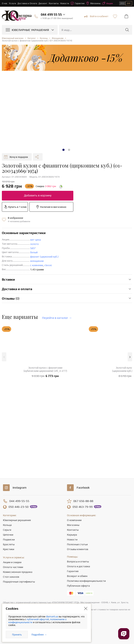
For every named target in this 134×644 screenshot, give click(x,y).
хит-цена (36, 240)
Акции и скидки (12, 562)
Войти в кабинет (96, 16)
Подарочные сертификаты (19, 582)
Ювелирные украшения (17, 520)
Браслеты (9, 544)
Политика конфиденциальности (86, 581)
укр (122, 3)
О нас (5, 3)
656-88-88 (83, 501)
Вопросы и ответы (78, 561)
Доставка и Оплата (27, 3)
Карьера (72, 535)
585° (33, 248)
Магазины (93, 3)
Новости (65, 3)
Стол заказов (11, 577)
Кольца (7, 525)
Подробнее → (39, 635)
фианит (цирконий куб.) (44, 257)
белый (34, 252)
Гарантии (78, 3)
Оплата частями (13, 567)
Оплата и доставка (79, 566)
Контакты (54, 3)
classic (48, 265)
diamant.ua (52, 617)
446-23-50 (19, 507)
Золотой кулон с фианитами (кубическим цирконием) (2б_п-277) (45, 369)
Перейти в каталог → (57, 318)
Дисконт (43, 3)
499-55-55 (19, 501)
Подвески (9, 539)
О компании (74, 520)
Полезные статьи (77, 544)
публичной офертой (38, 619)
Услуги (12, 3)
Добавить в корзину (38, 195)
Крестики (9, 549)
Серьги (7, 530)
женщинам (37, 261)
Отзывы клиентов (78, 549)
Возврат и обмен (77, 576)
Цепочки (8, 535)
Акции (107, 3)
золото (34, 244)
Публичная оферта (78, 586)
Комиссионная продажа (18, 572)
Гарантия (73, 571)
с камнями (37, 265)
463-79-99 (83, 507)
